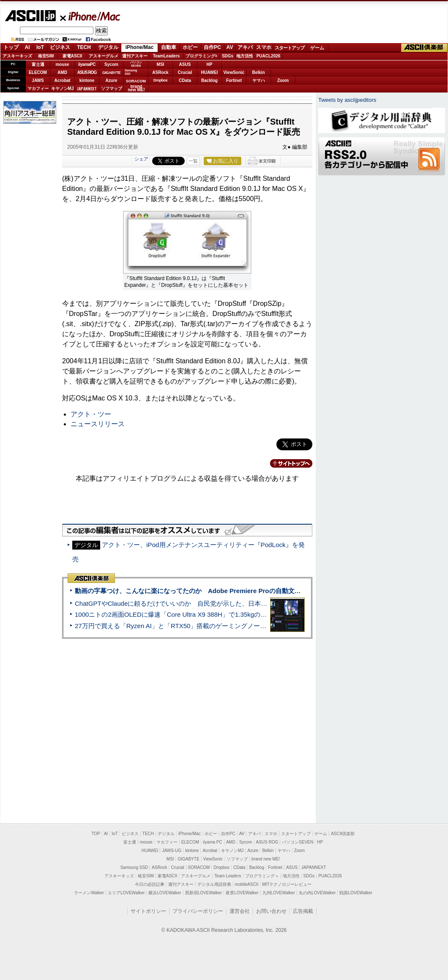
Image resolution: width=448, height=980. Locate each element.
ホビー (190, 47)
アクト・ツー (91, 414)
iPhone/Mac (90, 16)
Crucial (185, 72)
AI (27, 47)
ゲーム (317, 48)
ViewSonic (234, 72)
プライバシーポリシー (198, 911)
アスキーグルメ (104, 56)
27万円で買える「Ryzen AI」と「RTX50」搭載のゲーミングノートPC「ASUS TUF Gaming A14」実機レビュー (234, 626)
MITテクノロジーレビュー (287, 884)
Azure (112, 80)
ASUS (185, 64)
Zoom (283, 80)
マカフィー (38, 88)
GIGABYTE (111, 73)
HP (210, 64)
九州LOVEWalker (279, 893)
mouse (62, 64)
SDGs (228, 56)
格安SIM (46, 56)
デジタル (108, 47)
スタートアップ (290, 48)
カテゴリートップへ (286, 463)
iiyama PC (213, 842)
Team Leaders (228, 876)
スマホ (264, 47)
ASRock (160, 72)
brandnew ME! (136, 88)
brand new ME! (266, 859)
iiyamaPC (87, 64)
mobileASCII (247, 884)
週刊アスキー (135, 56)
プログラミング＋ (262, 876)
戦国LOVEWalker (356, 893)
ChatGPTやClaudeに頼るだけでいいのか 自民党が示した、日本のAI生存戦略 (187, 603)
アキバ (245, 47)
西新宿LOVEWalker (204, 893)
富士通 (38, 64)
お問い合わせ (271, 911)
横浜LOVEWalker (165, 893)
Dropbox (161, 80)
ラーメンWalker (89, 893)
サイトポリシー (148, 911)
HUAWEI (210, 72)
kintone (87, 80)
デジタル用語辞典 (214, 884)
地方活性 (245, 56)
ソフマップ (112, 88)
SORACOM (199, 867)
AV (230, 47)
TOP (96, 834)
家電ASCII (72, 56)
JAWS (38, 80)
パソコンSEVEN (136, 64)
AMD (62, 72)
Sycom (111, 64)
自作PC (212, 47)
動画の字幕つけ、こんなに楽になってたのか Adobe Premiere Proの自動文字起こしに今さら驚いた (220, 591)
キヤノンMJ (63, 88)
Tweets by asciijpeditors (347, 100)
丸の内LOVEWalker (317, 893)
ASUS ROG (87, 72)
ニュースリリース (98, 424)
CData (185, 80)
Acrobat (63, 80)
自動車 (169, 47)
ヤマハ (259, 80)
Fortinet (234, 80)
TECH (84, 47)
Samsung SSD (134, 867)
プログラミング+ (202, 56)
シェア (141, 159)
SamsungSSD (131, 72)
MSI (161, 64)
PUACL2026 (269, 56)
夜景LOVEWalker (242, 893)
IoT (40, 47)
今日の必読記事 (150, 884)
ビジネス (60, 47)
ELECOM (38, 72)
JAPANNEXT (87, 88)
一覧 (193, 161)
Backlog (209, 80)
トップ (11, 47)
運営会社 (240, 911)
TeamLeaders (167, 56)
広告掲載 (303, 911)
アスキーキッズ (17, 56)
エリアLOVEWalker (126, 893)
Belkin (258, 72)
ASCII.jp (30, 16)
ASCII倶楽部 (424, 48)
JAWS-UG (172, 851)
